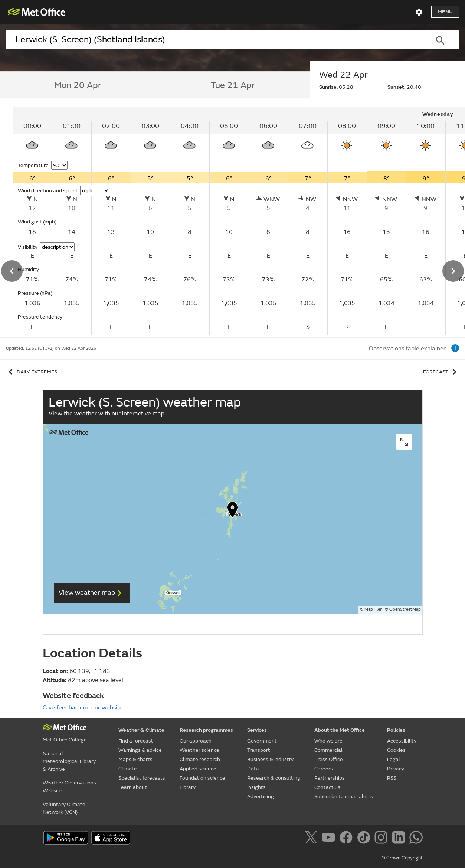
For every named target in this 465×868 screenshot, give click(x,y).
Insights (256, 787)
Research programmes (206, 730)
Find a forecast (136, 741)
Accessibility (402, 741)
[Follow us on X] (312, 839)
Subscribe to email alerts (344, 797)
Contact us (327, 787)
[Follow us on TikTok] (365, 839)
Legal (394, 759)
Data (253, 769)
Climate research (200, 759)
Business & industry (270, 759)
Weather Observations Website (69, 787)
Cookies (396, 750)
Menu (445, 12)
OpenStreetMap (405, 609)
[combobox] (214, 40)
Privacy (396, 769)
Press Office (329, 759)
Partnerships (330, 778)
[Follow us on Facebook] (348, 839)
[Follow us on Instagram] (382, 839)
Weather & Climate (141, 730)
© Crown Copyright (402, 858)
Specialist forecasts (142, 778)
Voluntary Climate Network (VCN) (64, 808)
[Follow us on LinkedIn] (400, 839)
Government (262, 741)
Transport (259, 750)
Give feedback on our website (83, 708)
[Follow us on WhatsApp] (416, 839)
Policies (396, 730)
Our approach (196, 741)
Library (188, 787)
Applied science (198, 769)
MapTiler (373, 609)
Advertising (261, 797)
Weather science (199, 750)
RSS (392, 778)
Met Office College (65, 740)
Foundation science (202, 778)
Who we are (328, 741)
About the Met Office (340, 730)
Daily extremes (32, 372)
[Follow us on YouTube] (330, 839)
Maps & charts (135, 759)
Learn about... (134, 787)
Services (257, 730)
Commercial (328, 750)
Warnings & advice (140, 750)
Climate (128, 769)
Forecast (441, 372)
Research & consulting (274, 778)
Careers (324, 769)
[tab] (78, 85)
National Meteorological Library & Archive (69, 761)
